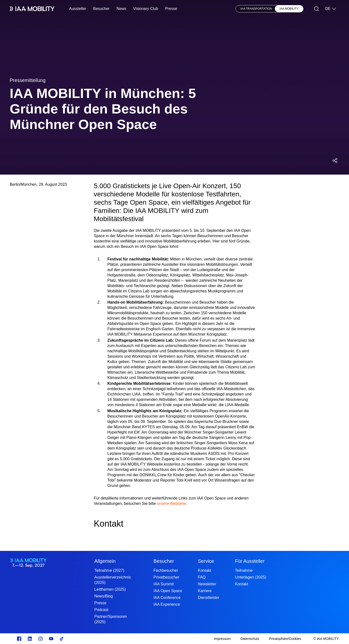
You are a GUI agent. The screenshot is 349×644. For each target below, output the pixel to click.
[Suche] (317, 9)
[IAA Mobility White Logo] (32, 9)
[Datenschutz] (250, 639)
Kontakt (205, 570)
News (121, 9)
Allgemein (105, 561)
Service (206, 561)
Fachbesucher (166, 570)
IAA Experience (167, 604)
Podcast (101, 610)
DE (331, 9)
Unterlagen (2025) (251, 577)
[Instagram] (40, 639)
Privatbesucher (166, 577)
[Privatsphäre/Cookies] (285, 639)
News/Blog (103, 596)
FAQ (202, 577)
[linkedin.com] (30, 639)
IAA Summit (164, 584)
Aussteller (78, 9)
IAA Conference (167, 598)
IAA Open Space (168, 591)
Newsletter (207, 584)
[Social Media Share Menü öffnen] (335, 161)
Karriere (205, 591)
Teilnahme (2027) (109, 570)
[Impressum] (222, 639)
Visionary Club (146, 9)
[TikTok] (62, 639)
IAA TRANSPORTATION (256, 9)
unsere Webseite (172, 503)
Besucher (101, 9)
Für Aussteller (250, 561)
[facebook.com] (19, 639)
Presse (171, 9)
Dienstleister (209, 598)
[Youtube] (51, 639)
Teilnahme (244, 570)
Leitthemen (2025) (110, 589)
